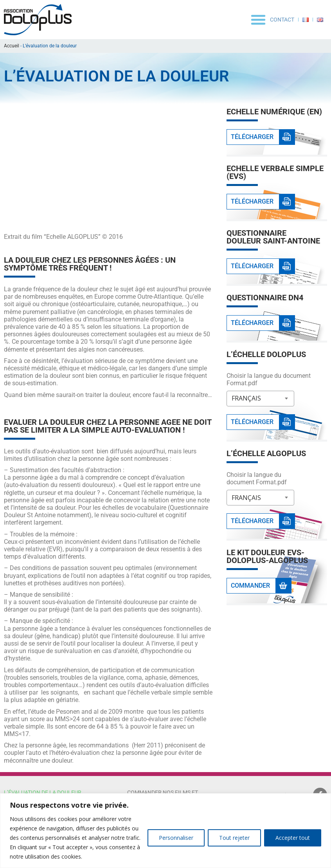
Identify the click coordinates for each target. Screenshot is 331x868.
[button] (258, 20)
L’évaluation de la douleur (43, 792)
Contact (282, 20)
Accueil (12, 46)
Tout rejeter (234, 838)
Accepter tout (293, 838)
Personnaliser (176, 838)
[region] (165, 831)
